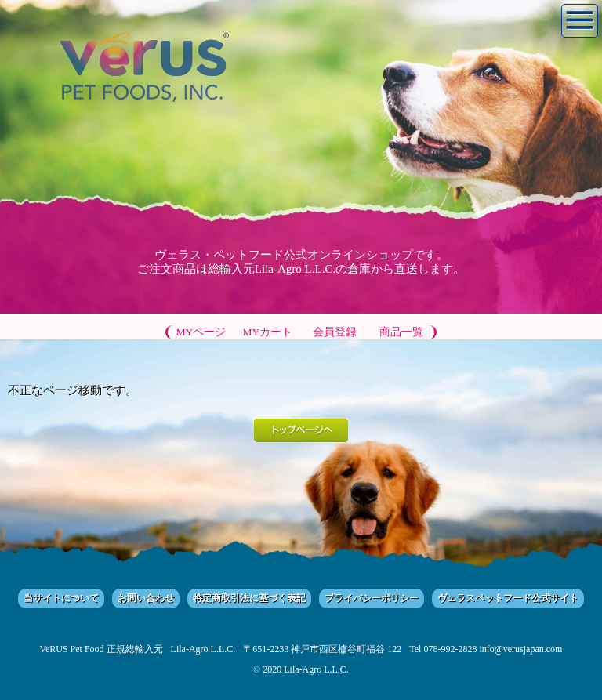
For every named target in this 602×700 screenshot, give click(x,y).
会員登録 (335, 332)
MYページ (201, 332)
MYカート (268, 332)
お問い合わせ (146, 598)
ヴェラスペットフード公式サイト (508, 598)
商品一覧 (401, 332)
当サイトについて (61, 598)
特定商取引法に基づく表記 (249, 598)
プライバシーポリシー (372, 598)
